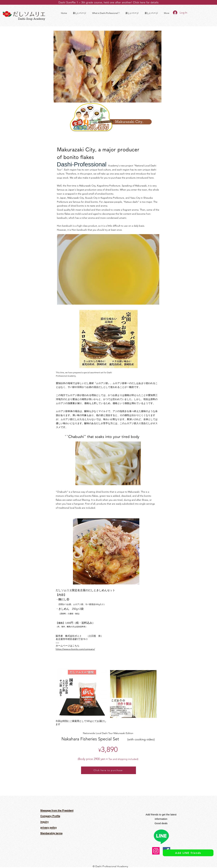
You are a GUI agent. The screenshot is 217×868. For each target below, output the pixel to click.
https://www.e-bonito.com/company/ (75, 649)
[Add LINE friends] (188, 853)
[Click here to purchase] (108, 770)
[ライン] (161, 836)
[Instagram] (156, 851)
